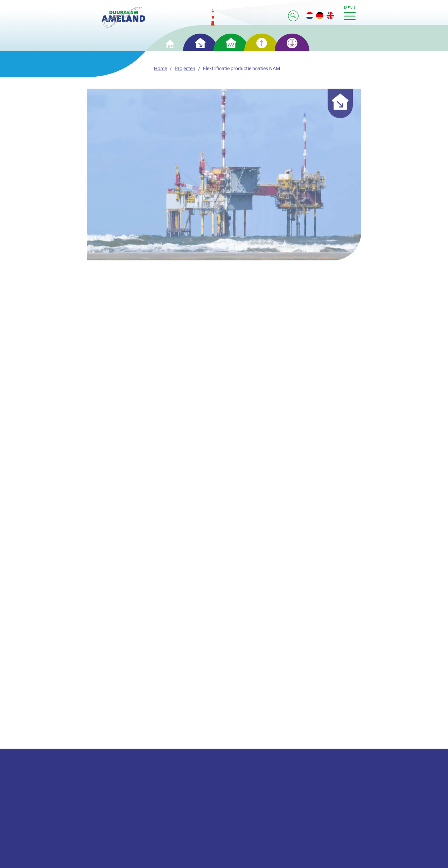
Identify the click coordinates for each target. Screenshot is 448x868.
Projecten (185, 69)
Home (160, 69)
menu (350, 13)
